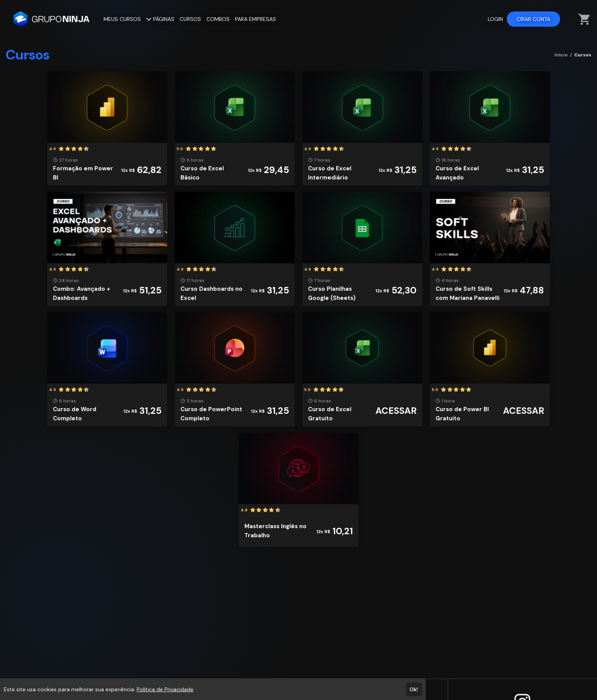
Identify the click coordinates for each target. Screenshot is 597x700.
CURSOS (190, 19)
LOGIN (495, 19)
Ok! (414, 689)
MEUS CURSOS (122, 19)
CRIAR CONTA (533, 19)
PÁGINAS (160, 19)
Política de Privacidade (165, 689)
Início (561, 55)
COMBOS (218, 19)
